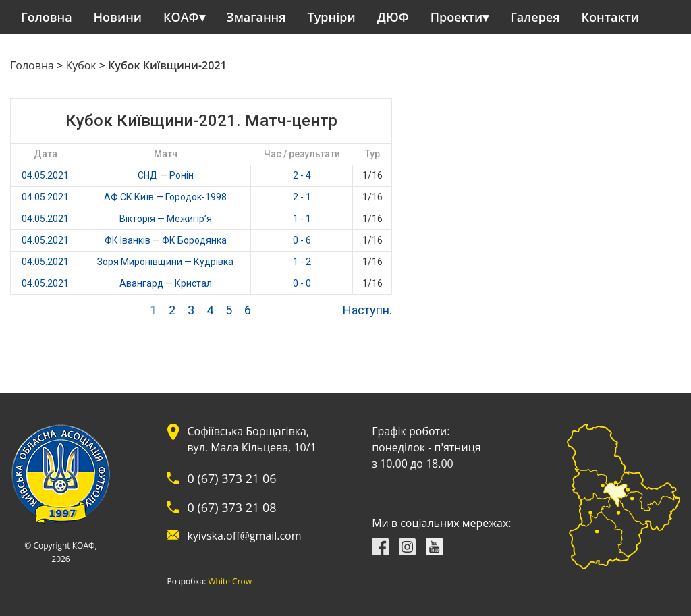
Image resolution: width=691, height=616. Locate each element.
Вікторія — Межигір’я (166, 219)
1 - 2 (302, 262)
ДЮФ (393, 17)
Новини (118, 17)
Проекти (457, 17)
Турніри (332, 17)
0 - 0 (302, 283)
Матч (166, 154)
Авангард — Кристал (166, 283)
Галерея (535, 17)
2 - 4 (302, 175)
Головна (47, 17)
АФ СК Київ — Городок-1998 (165, 197)
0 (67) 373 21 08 (231, 507)
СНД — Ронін (166, 175)
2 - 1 (302, 197)
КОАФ (181, 17)
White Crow (230, 582)
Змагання (256, 17)
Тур (372, 154)
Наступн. (367, 310)
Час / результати (302, 154)
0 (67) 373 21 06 (231, 478)
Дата (46, 154)
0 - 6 (302, 240)
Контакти (611, 17)
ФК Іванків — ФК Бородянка (166, 240)
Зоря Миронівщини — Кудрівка (165, 262)
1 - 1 (302, 219)
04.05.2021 (45, 175)
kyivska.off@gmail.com (244, 536)
